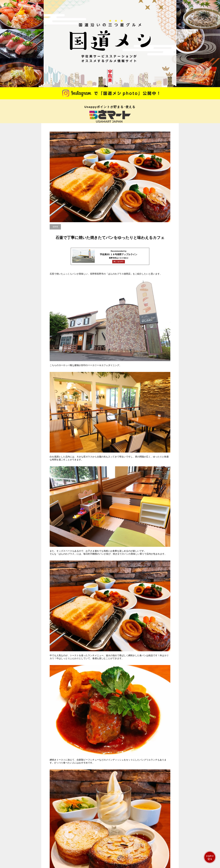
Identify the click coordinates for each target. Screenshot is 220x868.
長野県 (55, 227)
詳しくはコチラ (119, 262)
